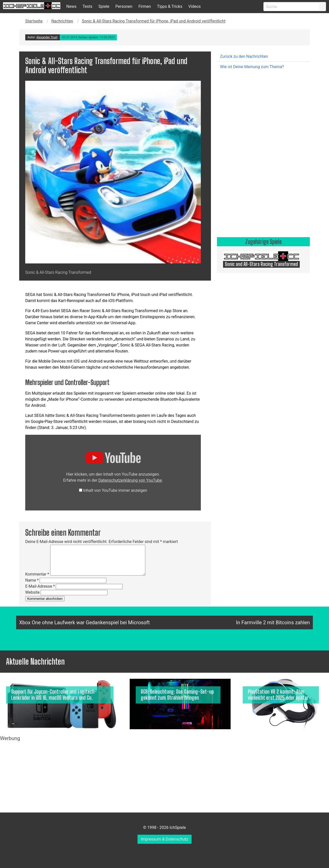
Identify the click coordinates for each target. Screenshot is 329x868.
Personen (124, 6)
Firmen (145, 6)
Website (32, 592)
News (71, 6)
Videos (194, 6)
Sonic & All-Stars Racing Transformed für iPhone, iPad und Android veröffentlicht (154, 21)
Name (32, 580)
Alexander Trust (47, 37)
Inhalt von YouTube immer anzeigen (115, 490)
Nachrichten (62, 21)
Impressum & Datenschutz (164, 839)
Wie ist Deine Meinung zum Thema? (252, 67)
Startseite (34, 21)
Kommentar (37, 574)
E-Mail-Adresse (40, 586)
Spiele (104, 6)
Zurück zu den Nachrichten (244, 56)
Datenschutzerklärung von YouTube (130, 480)
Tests (87, 6)
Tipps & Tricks (170, 6)
